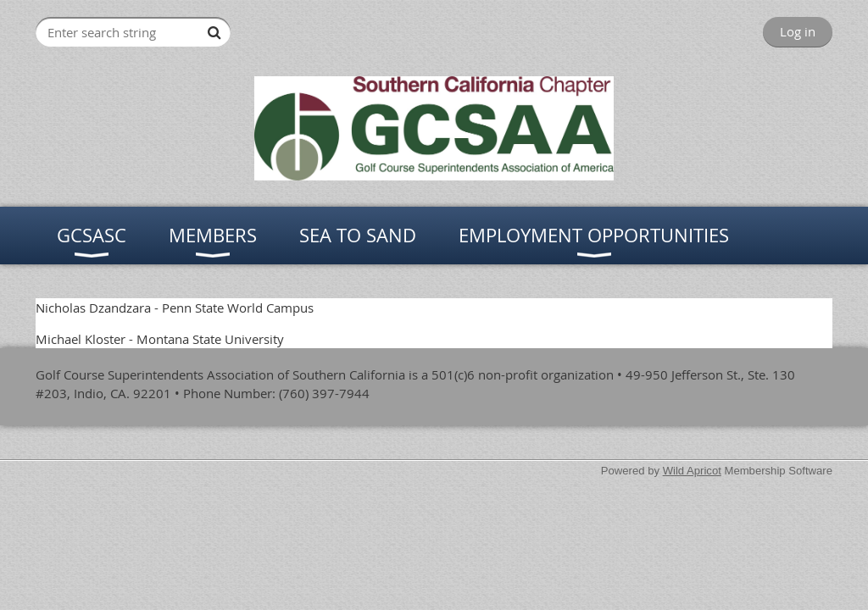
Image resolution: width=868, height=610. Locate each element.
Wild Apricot (692, 471)
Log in (798, 31)
